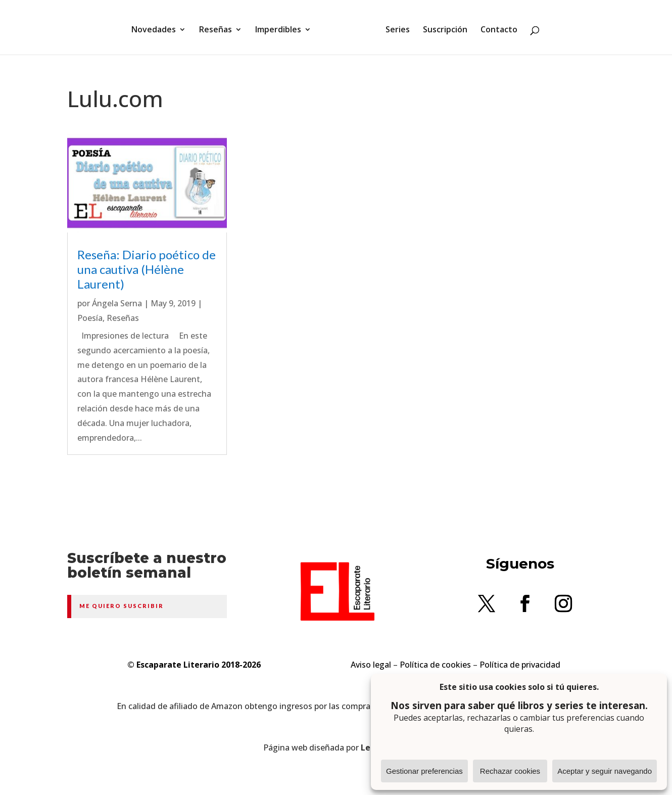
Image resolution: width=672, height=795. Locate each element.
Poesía (90, 318)
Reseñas (219, 27)
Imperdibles (282, 27)
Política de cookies (435, 665)
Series (394, 27)
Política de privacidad (520, 665)
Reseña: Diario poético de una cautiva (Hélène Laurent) (147, 269)
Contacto (495, 27)
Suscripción (442, 27)
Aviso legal (371, 665)
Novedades (157, 27)
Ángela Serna (117, 303)
